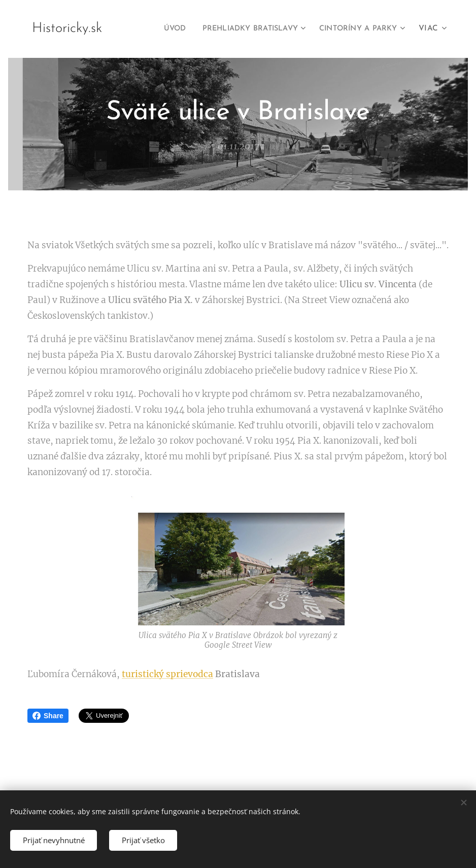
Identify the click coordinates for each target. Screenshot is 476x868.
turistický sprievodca (167, 674)
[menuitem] (156, 29)
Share (48, 716)
